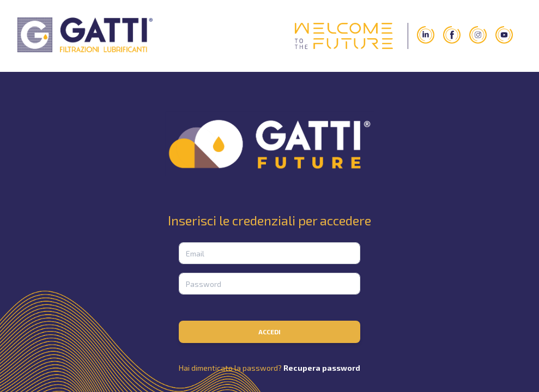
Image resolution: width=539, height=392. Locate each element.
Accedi (269, 332)
